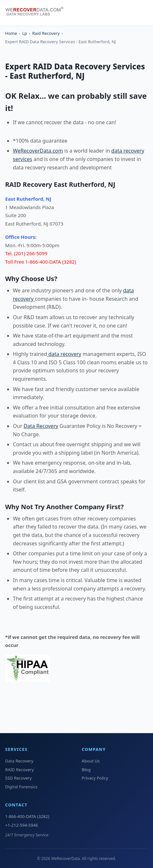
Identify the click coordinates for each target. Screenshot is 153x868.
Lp (25, 33)
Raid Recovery (46, 33)
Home (11, 33)
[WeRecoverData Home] (37, 13)
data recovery (64, 354)
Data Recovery (41, 426)
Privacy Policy (95, 778)
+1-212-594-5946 (22, 825)
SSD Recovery (18, 778)
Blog (86, 770)
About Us (91, 761)
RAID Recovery (19, 770)
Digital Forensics (21, 787)
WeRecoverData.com (38, 151)
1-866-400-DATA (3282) (27, 816)
